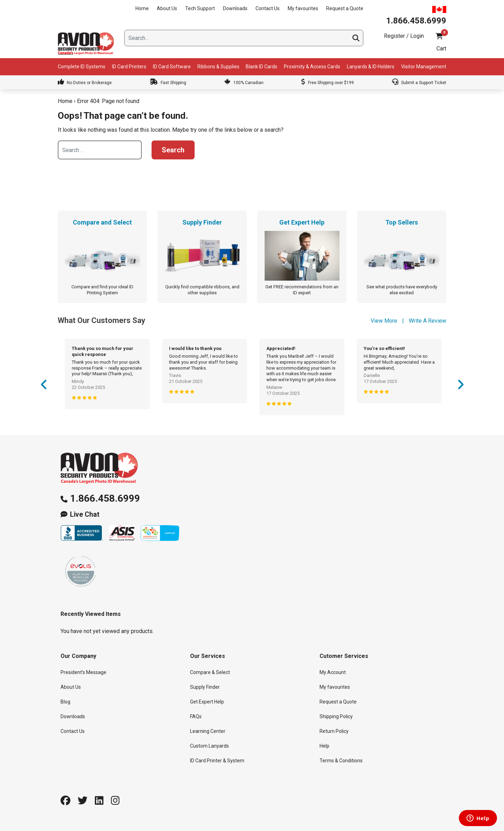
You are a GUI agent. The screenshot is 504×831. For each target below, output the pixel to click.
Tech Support (200, 8)
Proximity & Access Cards (312, 67)
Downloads (235, 8)
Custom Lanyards (209, 746)
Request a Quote (345, 8)
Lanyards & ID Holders (371, 67)
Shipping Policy (336, 716)
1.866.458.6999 (105, 498)
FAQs (196, 716)
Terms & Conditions (341, 761)
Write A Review (428, 321)
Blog (65, 702)
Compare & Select (210, 672)
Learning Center (208, 731)
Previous (44, 387)
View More (384, 321)
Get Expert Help (207, 702)
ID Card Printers (129, 67)
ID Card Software (172, 67)
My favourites (303, 8)
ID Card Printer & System (217, 761)
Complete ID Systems (82, 67)
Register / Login (404, 36)
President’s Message (83, 672)
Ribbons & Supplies (218, 67)
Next (460, 387)
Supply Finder (205, 687)
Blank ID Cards (261, 67)
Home (142, 8)
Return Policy (334, 731)
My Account (333, 672)
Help (324, 746)
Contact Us (268, 8)
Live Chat (85, 514)
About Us (167, 8)
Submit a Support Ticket (419, 83)
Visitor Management (424, 67)
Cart (441, 49)
